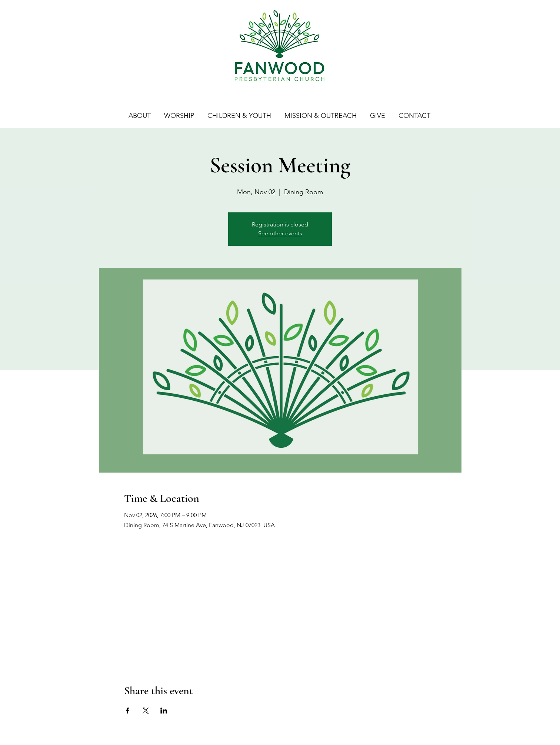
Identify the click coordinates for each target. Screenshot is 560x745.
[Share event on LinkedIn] (164, 711)
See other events (280, 233)
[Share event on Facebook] (128, 711)
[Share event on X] (146, 711)
